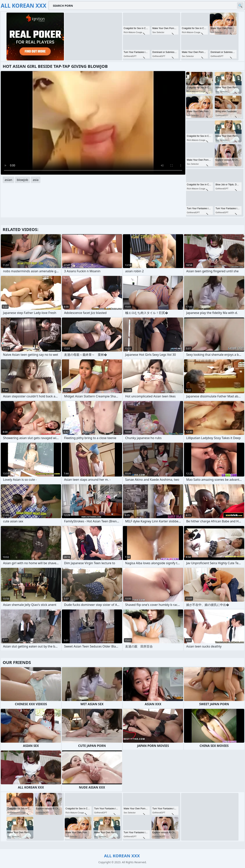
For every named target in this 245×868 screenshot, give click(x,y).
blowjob (23, 180)
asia (36, 180)
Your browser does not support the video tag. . (93, 123)
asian (8, 180)
